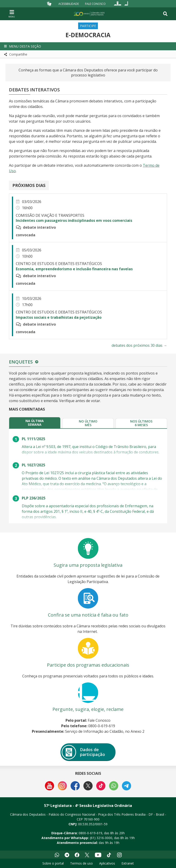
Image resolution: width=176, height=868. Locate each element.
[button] (88, 46)
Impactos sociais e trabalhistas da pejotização (59, 317)
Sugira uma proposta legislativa (88, 565)
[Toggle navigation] (165, 14)
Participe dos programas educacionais (88, 665)
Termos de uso (81, 863)
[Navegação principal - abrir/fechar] (12, 14)
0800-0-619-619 (90, 833)
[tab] (35, 423)
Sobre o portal (53, 863)
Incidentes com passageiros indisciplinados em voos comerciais (74, 220)
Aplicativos (107, 863)
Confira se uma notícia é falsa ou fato (88, 615)
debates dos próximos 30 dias (139, 345)
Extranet (128, 863)
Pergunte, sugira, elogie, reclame (88, 709)
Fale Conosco (95, 4)
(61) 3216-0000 (101, 838)
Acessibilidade (69, 4)
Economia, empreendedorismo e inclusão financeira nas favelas (74, 269)
